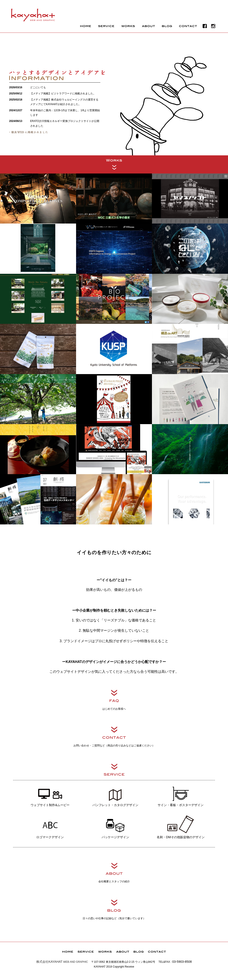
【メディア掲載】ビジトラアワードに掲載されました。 (63, 94)
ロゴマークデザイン (50, 826)
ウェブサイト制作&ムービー (50, 794)
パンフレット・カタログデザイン (115, 794)
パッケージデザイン (115, 826)
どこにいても (38, 87)
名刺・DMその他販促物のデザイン (181, 826)
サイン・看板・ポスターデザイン (181, 794)
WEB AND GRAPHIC (62, 962)
